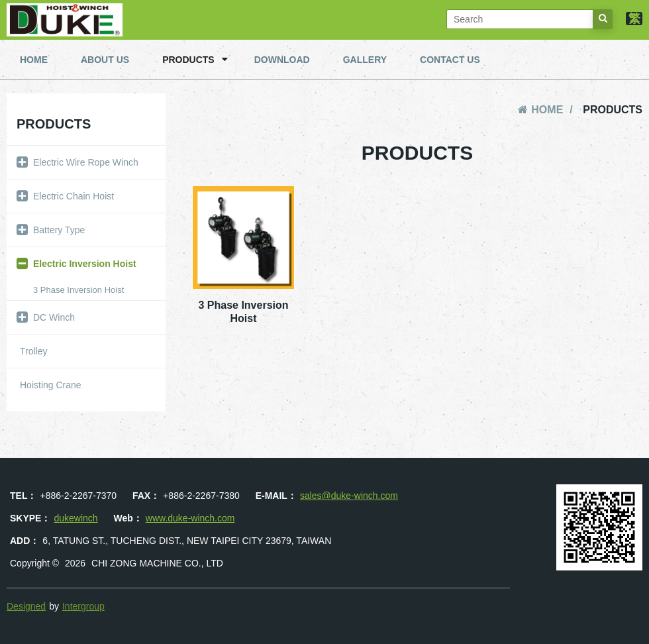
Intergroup (83, 606)
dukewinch (75, 518)
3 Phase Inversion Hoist (78, 290)
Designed (26, 606)
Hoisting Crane (51, 385)
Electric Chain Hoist (62, 196)
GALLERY (365, 60)
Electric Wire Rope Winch (74, 162)
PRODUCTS (195, 60)
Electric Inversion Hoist (73, 264)
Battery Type (47, 230)
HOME (34, 60)
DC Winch (42, 317)
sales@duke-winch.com (349, 496)
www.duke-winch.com (190, 518)
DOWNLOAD (282, 60)
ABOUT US (105, 60)
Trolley (34, 351)
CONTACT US (450, 60)
